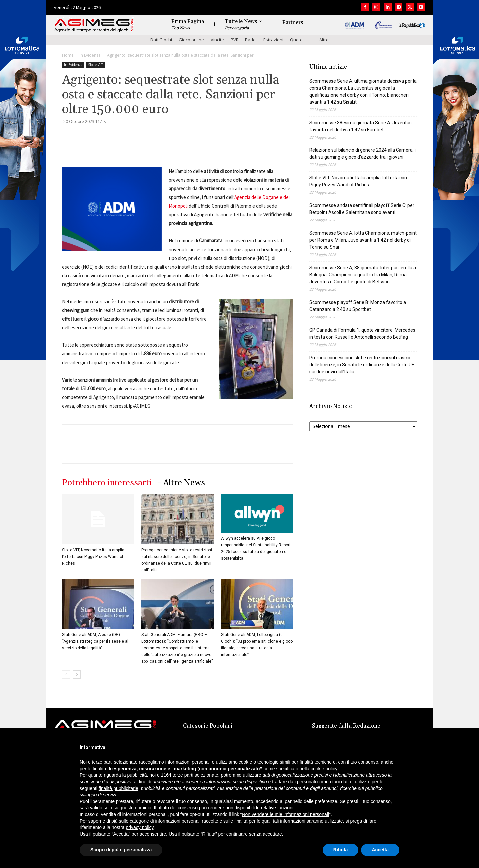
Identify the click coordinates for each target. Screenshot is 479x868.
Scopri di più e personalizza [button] (121, 850)
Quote (296, 40)
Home (68, 55)
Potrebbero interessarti (107, 483)
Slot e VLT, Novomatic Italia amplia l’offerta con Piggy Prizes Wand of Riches (93, 557)
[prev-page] (66, 674)
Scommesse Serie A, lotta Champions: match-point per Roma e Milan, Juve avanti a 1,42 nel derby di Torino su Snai (363, 240)
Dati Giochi (161, 40)
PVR (235, 40)
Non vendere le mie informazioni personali (285, 814)
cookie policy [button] (324, 769)
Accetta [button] (380, 850)
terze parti (183, 775)
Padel (251, 40)
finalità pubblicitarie (119, 788)
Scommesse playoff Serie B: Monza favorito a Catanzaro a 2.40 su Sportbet (358, 306)
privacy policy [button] (140, 827)
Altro (324, 40)
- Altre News (181, 483)
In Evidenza (90, 55)
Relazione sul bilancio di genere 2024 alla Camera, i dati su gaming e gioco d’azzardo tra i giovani (363, 154)
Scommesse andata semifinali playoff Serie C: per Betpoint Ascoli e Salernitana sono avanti (362, 209)
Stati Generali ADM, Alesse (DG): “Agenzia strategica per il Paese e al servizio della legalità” (95, 641)
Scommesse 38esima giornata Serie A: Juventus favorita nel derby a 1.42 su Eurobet (361, 126)
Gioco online (191, 40)
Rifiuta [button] (341, 850)
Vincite (217, 40)
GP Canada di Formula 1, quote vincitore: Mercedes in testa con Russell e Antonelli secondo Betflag (362, 333)
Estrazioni (273, 40)
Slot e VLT (96, 65)
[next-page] (77, 674)
